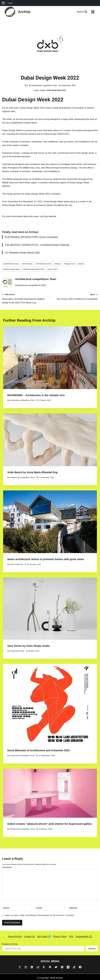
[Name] (17, 908)
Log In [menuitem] (10, 3)
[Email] (50, 908)
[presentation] (50, 358)
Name (7, 908)
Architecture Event (43, 264)
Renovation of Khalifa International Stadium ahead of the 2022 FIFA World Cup (25, 298)
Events (43, 90)
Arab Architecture (17, 564)
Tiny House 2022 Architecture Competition (75, 297)
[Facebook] (80, 967)
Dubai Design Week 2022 (34, 269)
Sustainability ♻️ (84, 936)
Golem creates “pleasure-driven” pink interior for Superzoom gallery (50, 824)
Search (92, 949)
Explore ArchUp (10, 944)
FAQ (71, 936)
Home (36, 90)
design (58, 264)
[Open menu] (93, 12)
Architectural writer (17, 651)
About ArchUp (15, 936)
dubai (81, 264)
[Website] (83, 908)
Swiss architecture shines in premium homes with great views (46, 559)
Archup (33, 232)
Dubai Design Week (12, 269)
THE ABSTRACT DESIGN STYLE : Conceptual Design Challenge (37, 245)
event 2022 (52, 269)
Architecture (27, 264)
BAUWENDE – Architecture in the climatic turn (36, 395)
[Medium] (68, 967)
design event (69, 264)
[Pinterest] (62, 967)
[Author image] (26, 85)
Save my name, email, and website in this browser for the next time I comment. (40, 915)
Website (73, 908)
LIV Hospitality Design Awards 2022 (22, 253)
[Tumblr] (44, 967)
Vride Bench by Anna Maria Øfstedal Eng (32, 472)
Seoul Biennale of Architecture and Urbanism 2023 (38, 750)
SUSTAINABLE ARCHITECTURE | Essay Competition (31, 237)
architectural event (11, 264)
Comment (8, 867)
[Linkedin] (32, 967)
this (46, 216)
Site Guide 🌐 (44, 936)
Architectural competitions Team (44, 85)
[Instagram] (26, 967)
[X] (20, 967)
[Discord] (50, 967)
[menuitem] (3, 3)
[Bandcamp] (56, 967)
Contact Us (29, 936)
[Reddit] (38, 967)
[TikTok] (74, 967)
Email (40, 908)
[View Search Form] (82, 12)
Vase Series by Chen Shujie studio (29, 646)
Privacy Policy (60, 936)
